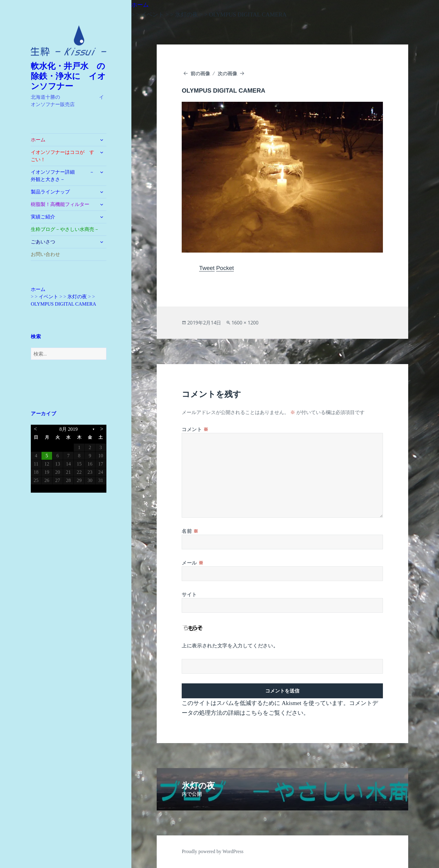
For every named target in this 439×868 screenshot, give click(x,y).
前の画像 (200, 73)
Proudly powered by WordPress (212, 851)
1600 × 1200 (245, 323)
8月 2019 (69, 429)
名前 (190, 531)
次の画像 (227, 73)
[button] (69, 41)
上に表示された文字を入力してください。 (230, 646)
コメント (195, 429)
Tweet (207, 268)
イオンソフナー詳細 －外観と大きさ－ (62, 176)
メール (193, 563)
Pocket (225, 268)
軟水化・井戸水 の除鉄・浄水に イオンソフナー (68, 76)
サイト (189, 594)
